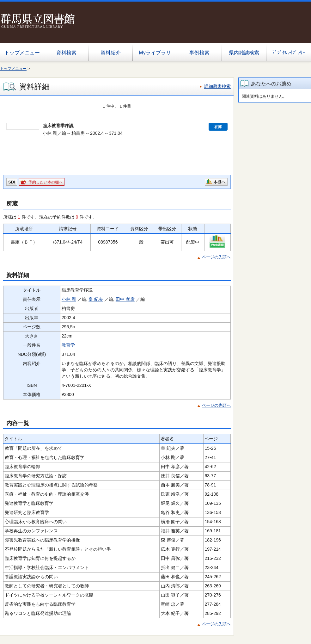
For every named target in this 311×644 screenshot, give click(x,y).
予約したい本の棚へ (46, 182)
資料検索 (66, 53)
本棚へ (220, 182)
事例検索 (199, 53)
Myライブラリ (155, 53)
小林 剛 (69, 299)
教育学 (68, 345)
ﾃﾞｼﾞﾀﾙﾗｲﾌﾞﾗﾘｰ (289, 53)
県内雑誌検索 (244, 53)
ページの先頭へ (216, 257)
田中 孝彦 (125, 299)
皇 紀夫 (96, 299)
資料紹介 (111, 53)
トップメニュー (22, 53)
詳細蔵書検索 (217, 86)
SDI (12, 182)
